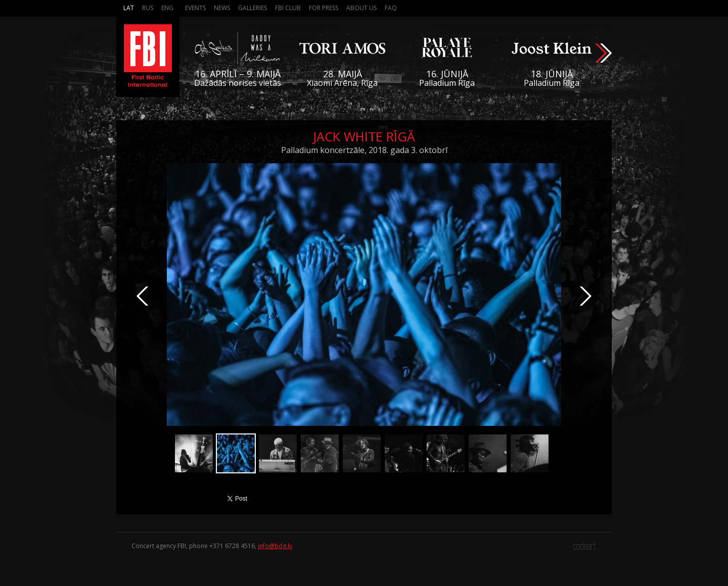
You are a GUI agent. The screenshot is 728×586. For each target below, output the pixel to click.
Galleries (253, 8)
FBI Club (288, 8)
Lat (129, 8)
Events (195, 8)
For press (324, 8)
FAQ (391, 8)
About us (361, 8)
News (222, 8)
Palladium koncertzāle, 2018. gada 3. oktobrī (364, 150)
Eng (167, 8)
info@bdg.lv (275, 546)
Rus (148, 8)
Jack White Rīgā (364, 136)
